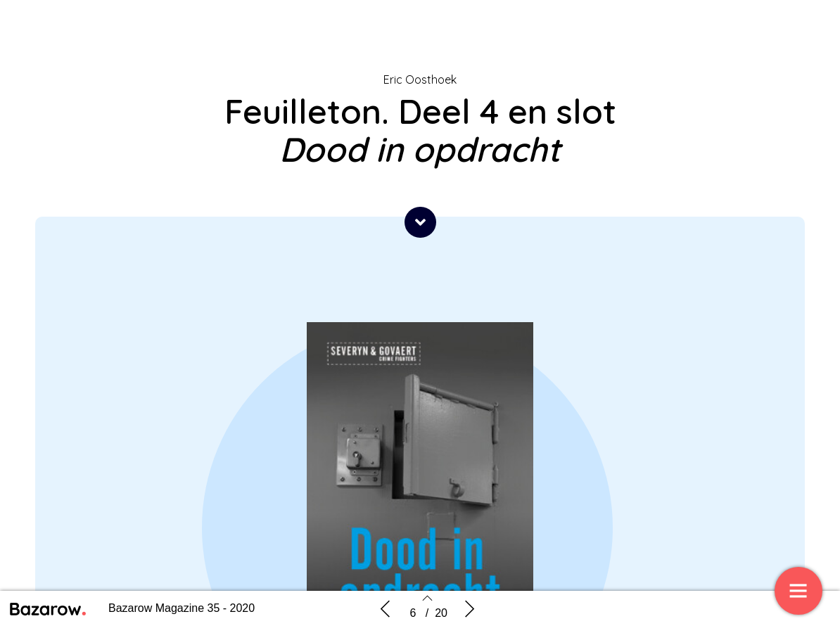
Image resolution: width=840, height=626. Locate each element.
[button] (420, 222)
